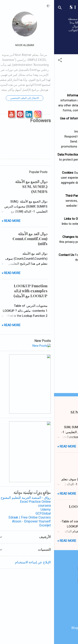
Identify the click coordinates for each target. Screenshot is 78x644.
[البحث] (6, 8)
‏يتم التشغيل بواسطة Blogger (39, 628)
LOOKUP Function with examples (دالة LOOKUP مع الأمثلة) (45, 509)
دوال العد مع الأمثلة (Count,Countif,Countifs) (52, 462)
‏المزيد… (56, 45)
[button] (6, 61)
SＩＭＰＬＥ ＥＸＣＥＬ (39, 9)
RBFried (29, 636)
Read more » (13, 446)
